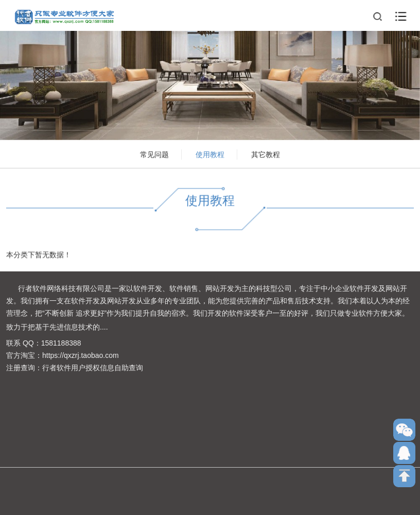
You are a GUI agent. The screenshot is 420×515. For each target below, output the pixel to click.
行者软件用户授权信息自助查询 (93, 368)
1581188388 (61, 343)
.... (104, 327)
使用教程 (210, 154)
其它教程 (266, 154)
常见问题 (154, 154)
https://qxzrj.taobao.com (81, 355)
